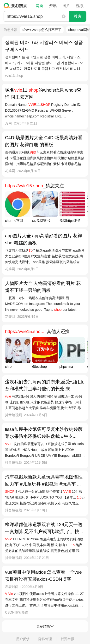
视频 (80, 6)
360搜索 (16, 6)
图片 (66, 6)
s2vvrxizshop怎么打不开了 (42, 30)
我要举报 (67, 639)
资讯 (53, 6)
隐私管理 (45, 639)
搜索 (78, 16)
